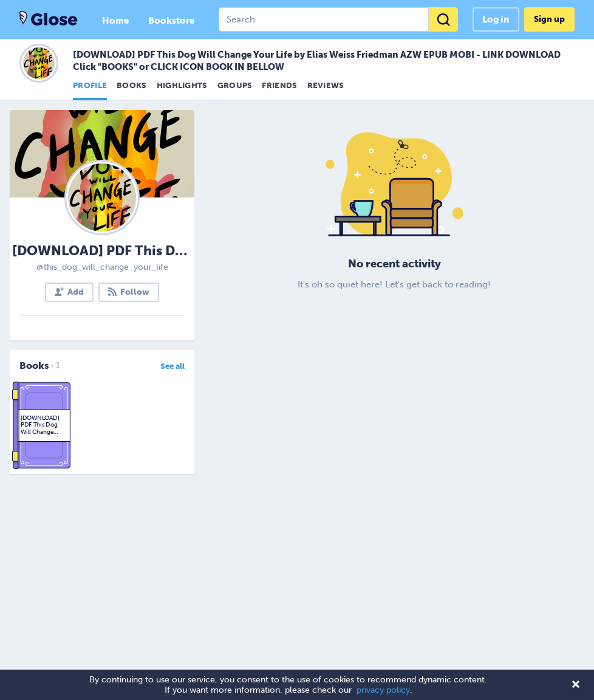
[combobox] (338, 19)
